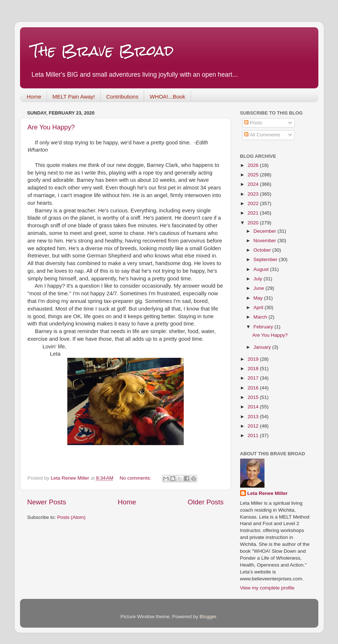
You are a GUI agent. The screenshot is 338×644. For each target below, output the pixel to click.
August (262, 269)
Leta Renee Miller (268, 493)
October (263, 250)
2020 (254, 223)
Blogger (208, 617)
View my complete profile (267, 588)
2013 (254, 417)
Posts (253, 123)
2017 (254, 378)
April (259, 307)
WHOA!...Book (167, 97)
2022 (254, 203)
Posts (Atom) (71, 517)
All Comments (262, 135)
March (261, 317)
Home (34, 97)
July (259, 279)
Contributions (122, 97)
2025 (254, 175)
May (259, 298)
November (266, 241)
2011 (254, 435)
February (264, 327)
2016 (254, 388)
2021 (254, 213)
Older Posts (206, 502)
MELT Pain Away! (74, 97)
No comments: (136, 478)
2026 (254, 165)
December (266, 231)
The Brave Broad (102, 51)
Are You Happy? (51, 127)
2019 (254, 359)
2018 (254, 369)
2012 (254, 426)
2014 (254, 407)
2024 (254, 184)
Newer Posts (47, 502)
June (260, 288)
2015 (254, 397)
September (266, 259)
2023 (254, 194)
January (263, 347)
